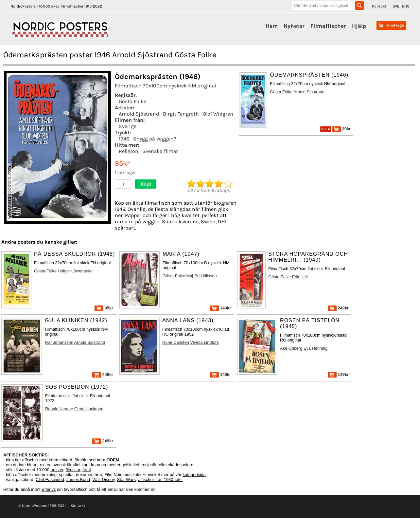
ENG (406, 6)
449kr (103, 374)
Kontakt (379, 6)
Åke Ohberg (291, 348)
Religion (129, 151)
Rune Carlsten (176, 342)
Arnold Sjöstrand (139, 114)
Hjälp (359, 26)
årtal (87, 470)
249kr (338, 308)
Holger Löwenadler (75, 271)
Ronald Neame (59, 409)
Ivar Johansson (59, 342)
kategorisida (194, 475)
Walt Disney (103, 480)
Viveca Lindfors (204, 342)
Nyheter (294, 26)
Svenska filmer (160, 151)
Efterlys (49, 489)
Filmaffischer (328, 26)
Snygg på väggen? (155, 139)
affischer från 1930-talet (160, 480)
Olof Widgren (218, 114)
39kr (341, 129)
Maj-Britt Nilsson (202, 276)
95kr (104, 308)
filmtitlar (73, 470)
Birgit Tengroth (181, 114)
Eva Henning (315, 348)
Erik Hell (300, 277)
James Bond (78, 480)
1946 (124, 139)
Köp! (146, 184)
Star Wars (126, 480)
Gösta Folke (132, 101)
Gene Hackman (89, 409)
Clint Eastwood (50, 480)
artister (57, 470)
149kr (220, 308)
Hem (272, 26)
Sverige (128, 126)
